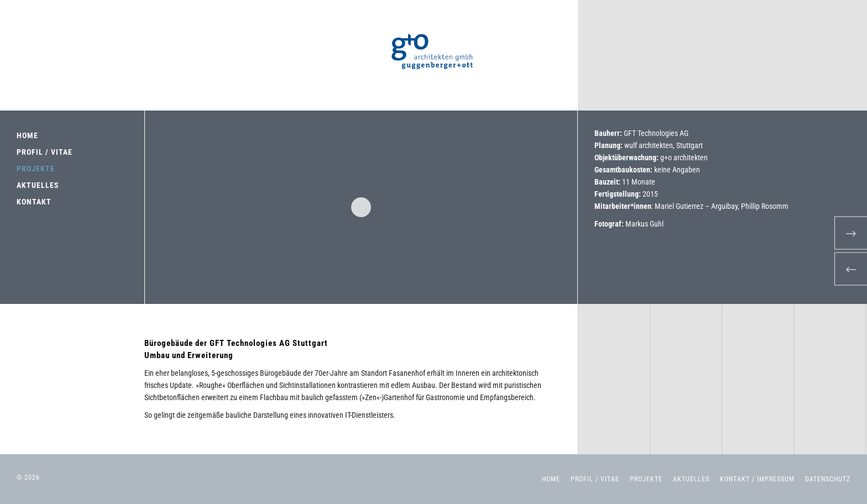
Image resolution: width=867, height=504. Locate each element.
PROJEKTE (36, 169)
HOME (27, 135)
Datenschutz (828, 479)
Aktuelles (691, 479)
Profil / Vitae (595, 479)
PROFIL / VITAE (45, 152)
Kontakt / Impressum (757, 479)
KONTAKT (34, 202)
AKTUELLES (38, 185)
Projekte (646, 479)
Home (551, 479)
